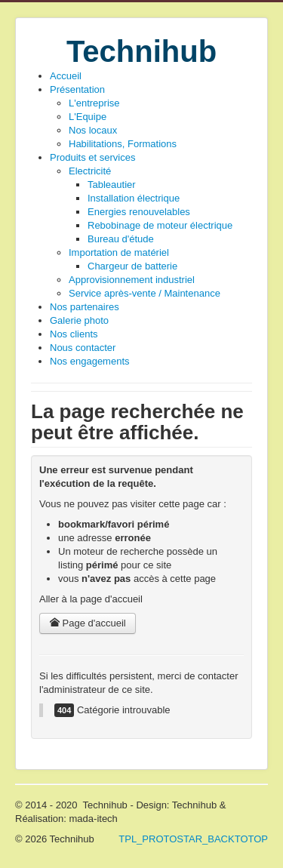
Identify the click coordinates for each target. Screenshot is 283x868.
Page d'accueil (88, 623)
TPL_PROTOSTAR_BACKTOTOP (193, 839)
